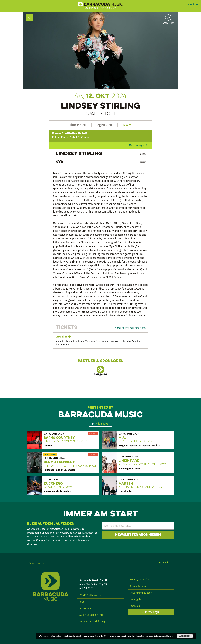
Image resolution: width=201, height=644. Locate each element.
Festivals (135, 606)
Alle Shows (102, 424)
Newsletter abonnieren (138, 535)
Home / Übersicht (140, 580)
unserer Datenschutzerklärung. (160, 636)
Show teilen (168, 23)
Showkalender (138, 586)
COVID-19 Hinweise (90, 595)
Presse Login (152, 612)
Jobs (82, 602)
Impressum (86, 608)
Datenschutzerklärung (92, 621)
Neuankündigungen (141, 593)
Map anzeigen (137, 145)
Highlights (135, 599)
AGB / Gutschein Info (91, 615)
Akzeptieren (185, 636)
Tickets (126, 125)
